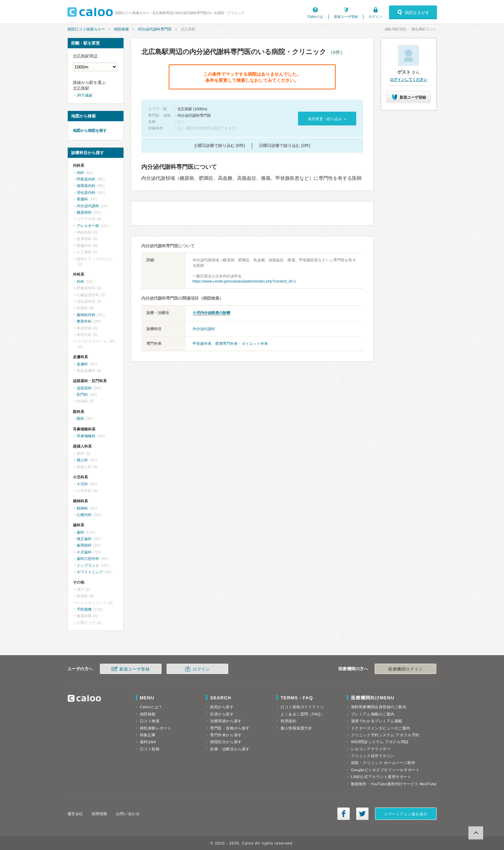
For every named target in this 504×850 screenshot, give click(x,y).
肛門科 (82, 395)
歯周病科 (84, 545)
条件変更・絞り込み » (327, 119)
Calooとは (315, 17)
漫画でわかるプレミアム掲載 (377, 721)
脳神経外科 (86, 315)
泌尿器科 (84, 388)
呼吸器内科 (86, 179)
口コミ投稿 (150, 749)
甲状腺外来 (202, 343)
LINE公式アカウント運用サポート (381, 777)
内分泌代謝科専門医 (155, 29)
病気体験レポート (156, 728)
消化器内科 (86, 192)
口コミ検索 (150, 721)
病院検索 (121, 29)
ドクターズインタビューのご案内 (381, 728)
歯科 (80, 532)
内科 (80, 173)
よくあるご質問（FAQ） (302, 714)
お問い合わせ (128, 814)
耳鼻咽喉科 (86, 436)
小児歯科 (84, 552)
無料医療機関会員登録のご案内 (379, 707)
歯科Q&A (148, 742)
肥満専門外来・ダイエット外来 (242, 343)
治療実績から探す (226, 721)
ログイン (375, 17)
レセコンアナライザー (371, 749)
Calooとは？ (151, 707)
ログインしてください (409, 79)
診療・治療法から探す (230, 749)
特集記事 (148, 735)
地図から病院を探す (90, 130)
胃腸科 (82, 199)
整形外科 (84, 321)
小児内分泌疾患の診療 (211, 313)
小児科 (82, 484)
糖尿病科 (84, 212)
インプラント (88, 565)
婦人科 (82, 460)
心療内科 (84, 515)
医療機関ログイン (405, 669)
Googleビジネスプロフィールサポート (385, 770)
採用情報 (100, 814)
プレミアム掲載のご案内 (373, 714)
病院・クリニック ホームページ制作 (383, 763)
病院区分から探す (226, 742)
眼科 (80, 418)
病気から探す (222, 707)
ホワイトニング (90, 572)
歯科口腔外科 (88, 559)
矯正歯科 (84, 539)
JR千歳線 (85, 95)
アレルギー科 (88, 226)
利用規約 (288, 721)
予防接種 (84, 609)
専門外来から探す (226, 735)
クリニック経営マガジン (373, 756)
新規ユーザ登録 (346, 17)
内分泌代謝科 (204, 329)
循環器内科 (86, 186)
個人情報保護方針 (296, 728)
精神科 (82, 508)
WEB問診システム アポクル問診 (380, 742)
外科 (80, 282)
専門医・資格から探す (230, 728)
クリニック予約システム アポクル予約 (385, 735)
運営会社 (75, 814)
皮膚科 (82, 364)
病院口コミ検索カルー (86, 29)
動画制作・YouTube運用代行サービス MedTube (394, 784)
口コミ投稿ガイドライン (302, 707)
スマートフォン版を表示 (406, 814)
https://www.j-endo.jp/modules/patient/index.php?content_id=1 (244, 281)
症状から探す (222, 714)
